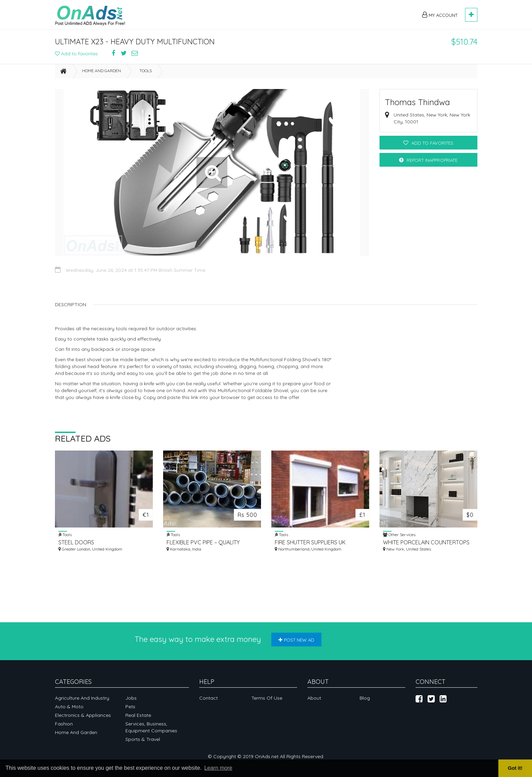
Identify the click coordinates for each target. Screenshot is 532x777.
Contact (208, 698)
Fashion (64, 724)
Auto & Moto (69, 707)
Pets (130, 707)
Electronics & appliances (83, 715)
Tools (146, 71)
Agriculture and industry (82, 698)
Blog (365, 698)
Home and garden (101, 71)
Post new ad (296, 640)
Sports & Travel (143, 739)
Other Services (399, 534)
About (314, 698)
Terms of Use (267, 698)
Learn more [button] (218, 768)
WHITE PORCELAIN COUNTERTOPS (426, 542)
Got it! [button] (515, 768)
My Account (440, 15)
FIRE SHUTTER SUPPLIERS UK (310, 542)
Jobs (131, 698)
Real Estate (138, 715)
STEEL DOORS (76, 542)
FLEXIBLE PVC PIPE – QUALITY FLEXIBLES (203, 542)
